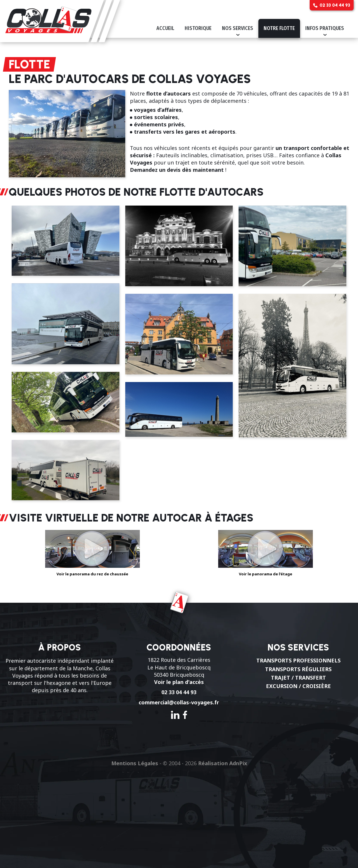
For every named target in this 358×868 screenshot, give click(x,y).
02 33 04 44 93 (179, 692)
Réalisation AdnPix (223, 763)
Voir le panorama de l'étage (266, 550)
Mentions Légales (135, 763)
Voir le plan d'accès (179, 682)
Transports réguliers (298, 669)
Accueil (165, 28)
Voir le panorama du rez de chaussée (92, 550)
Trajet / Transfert (298, 678)
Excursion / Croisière (298, 686)
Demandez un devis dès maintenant (177, 170)
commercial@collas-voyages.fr (179, 702)
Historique (198, 28)
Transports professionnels (298, 660)
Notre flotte (279, 28)
